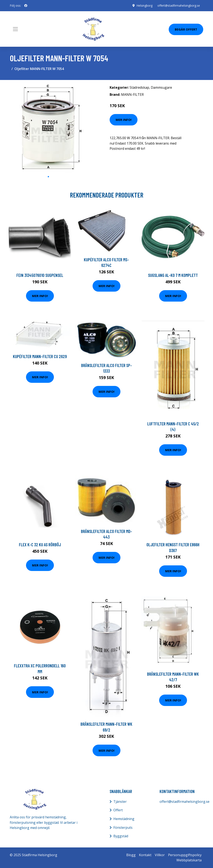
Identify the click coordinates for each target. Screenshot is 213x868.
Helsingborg (144, 6)
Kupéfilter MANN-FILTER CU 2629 (40, 356)
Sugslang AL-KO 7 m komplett (173, 275)
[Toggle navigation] (15, 29)
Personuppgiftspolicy (185, 855)
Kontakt (145, 855)
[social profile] (26, 6)
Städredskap (139, 87)
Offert (118, 810)
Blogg (131, 855)
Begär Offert (186, 29)
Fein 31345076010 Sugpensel (40, 275)
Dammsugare (161, 87)
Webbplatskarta (189, 860)
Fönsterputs (123, 827)
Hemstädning (124, 819)
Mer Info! (124, 120)
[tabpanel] (48, 128)
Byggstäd (121, 836)
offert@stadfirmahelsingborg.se (179, 6)
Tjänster (120, 802)
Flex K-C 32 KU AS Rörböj (40, 544)
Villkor (160, 855)
